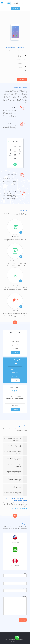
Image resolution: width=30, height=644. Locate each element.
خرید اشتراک (15, 9)
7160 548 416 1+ (15, 554)
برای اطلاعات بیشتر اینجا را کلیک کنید (19, 509)
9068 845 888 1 (15, 542)
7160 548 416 (15, 566)
